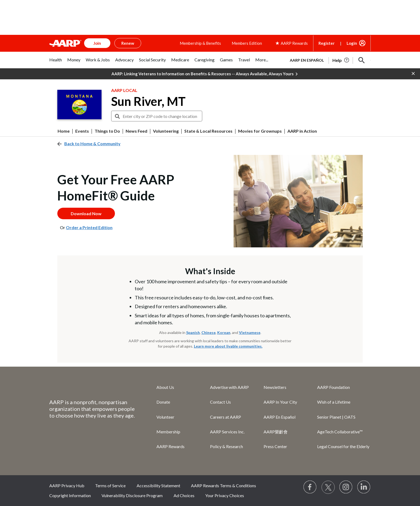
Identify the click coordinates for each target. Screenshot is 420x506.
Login (352, 43)
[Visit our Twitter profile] (328, 487)
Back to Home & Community (92, 144)
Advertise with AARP (229, 387)
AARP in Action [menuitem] (302, 131)
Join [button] (97, 43)
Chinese (209, 332)
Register (327, 43)
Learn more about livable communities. (228, 346)
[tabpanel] (328, 60)
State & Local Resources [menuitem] (208, 131)
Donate (163, 402)
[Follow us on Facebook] (310, 487)
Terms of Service (110, 485)
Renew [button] (128, 43)
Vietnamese (250, 332)
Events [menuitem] (82, 131)
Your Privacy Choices (225, 495)
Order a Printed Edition (89, 227)
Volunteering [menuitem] (166, 131)
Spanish (193, 332)
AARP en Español (307, 60)
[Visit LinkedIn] (364, 487)
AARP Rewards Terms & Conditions (224, 485)
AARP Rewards (170, 446)
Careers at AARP (226, 417)
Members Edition (247, 43)
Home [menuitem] (64, 131)
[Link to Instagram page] (346, 487)
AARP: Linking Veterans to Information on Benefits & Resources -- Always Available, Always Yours (205, 74)
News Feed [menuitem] (136, 131)
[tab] (56, 63)
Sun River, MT (148, 101)
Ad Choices (184, 495)
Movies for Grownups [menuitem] (260, 131)
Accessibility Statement (158, 485)
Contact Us (220, 402)
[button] (362, 60)
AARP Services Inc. (227, 432)
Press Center (275, 446)
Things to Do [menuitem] (107, 131)
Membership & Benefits (200, 43)
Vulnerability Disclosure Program (132, 495)
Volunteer (165, 417)
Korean (224, 332)
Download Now (86, 213)
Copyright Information (70, 495)
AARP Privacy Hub (67, 485)
